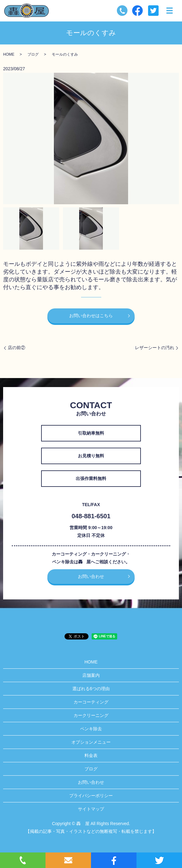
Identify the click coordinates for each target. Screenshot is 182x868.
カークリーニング (91, 715)
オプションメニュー (91, 742)
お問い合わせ (91, 576)
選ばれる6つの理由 (91, 689)
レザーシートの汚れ (155, 348)
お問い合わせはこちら (91, 316)
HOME (9, 54)
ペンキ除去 (91, 729)
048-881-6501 (91, 516)
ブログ (33, 54)
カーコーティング (91, 702)
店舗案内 (91, 675)
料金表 (91, 755)
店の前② (17, 348)
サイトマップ (91, 809)
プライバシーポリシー (91, 796)
